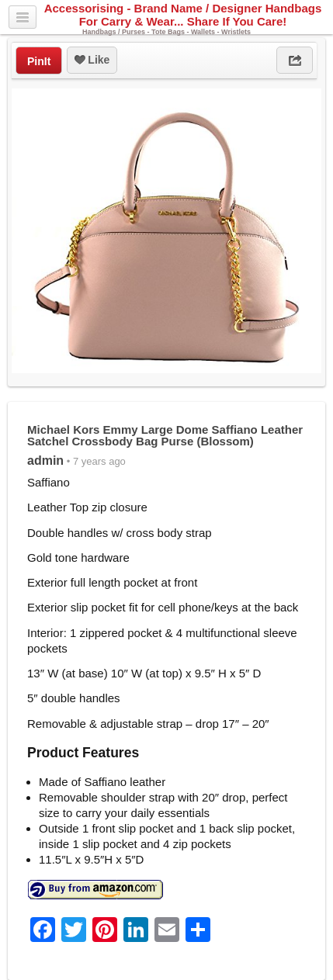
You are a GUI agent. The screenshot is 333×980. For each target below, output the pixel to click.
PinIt (39, 61)
